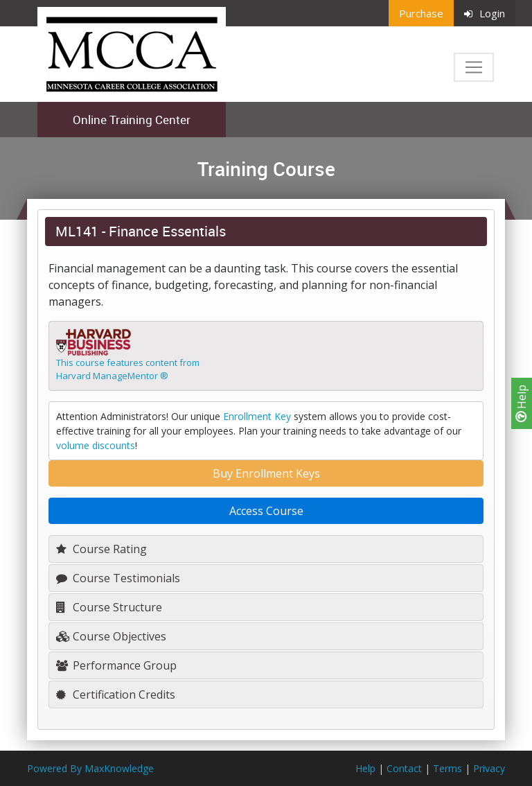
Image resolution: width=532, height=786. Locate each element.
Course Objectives (111, 636)
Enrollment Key (257, 416)
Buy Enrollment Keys (266, 473)
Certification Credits (116, 695)
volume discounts (96, 445)
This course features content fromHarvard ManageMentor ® (128, 369)
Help (522, 403)
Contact (404, 768)
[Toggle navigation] (474, 67)
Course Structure (109, 607)
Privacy (489, 768)
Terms (447, 768)
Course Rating (101, 549)
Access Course (266, 511)
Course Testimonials (118, 578)
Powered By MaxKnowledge (90, 768)
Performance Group (116, 665)
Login (485, 13)
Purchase (421, 13)
